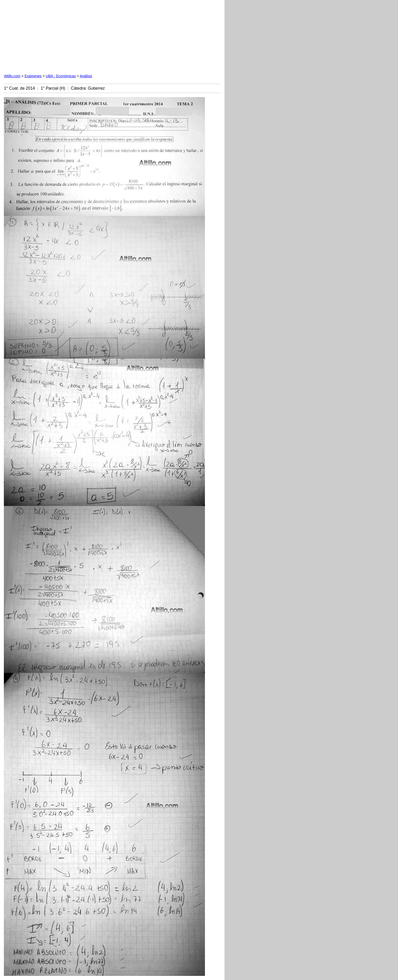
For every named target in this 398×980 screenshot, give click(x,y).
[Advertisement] (63, 36)
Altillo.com (12, 76)
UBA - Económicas (61, 76)
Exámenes (33, 76)
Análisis (86, 76)
